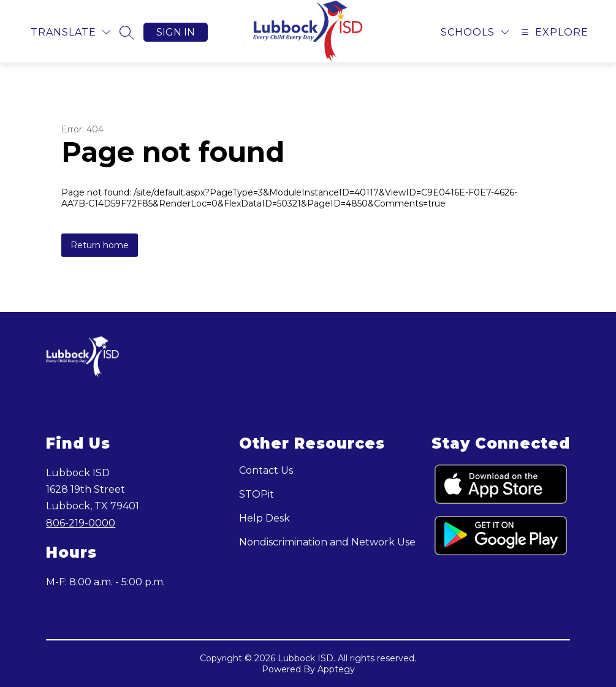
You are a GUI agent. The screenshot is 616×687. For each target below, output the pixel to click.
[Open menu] (553, 32)
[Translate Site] (70, 32)
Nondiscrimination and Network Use (327, 542)
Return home (100, 245)
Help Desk (264, 518)
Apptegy (336, 669)
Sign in (176, 32)
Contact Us (266, 470)
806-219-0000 (81, 523)
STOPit (257, 494)
